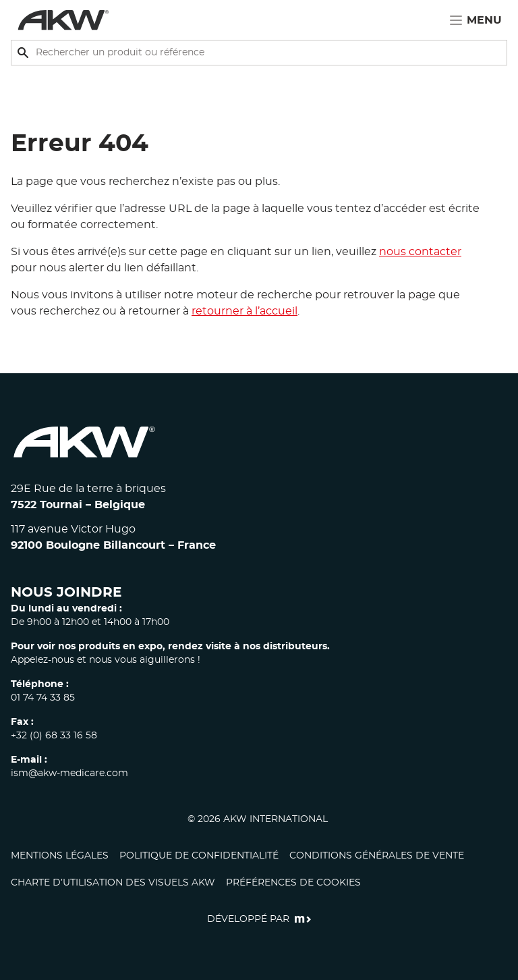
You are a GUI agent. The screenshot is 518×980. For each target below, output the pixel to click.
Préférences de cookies (293, 883)
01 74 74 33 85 (43, 698)
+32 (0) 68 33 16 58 (54, 736)
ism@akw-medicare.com (69, 773)
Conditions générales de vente (377, 856)
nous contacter (420, 252)
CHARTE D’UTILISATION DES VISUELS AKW (113, 883)
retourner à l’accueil (244, 311)
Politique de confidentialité (199, 856)
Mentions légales (60, 856)
